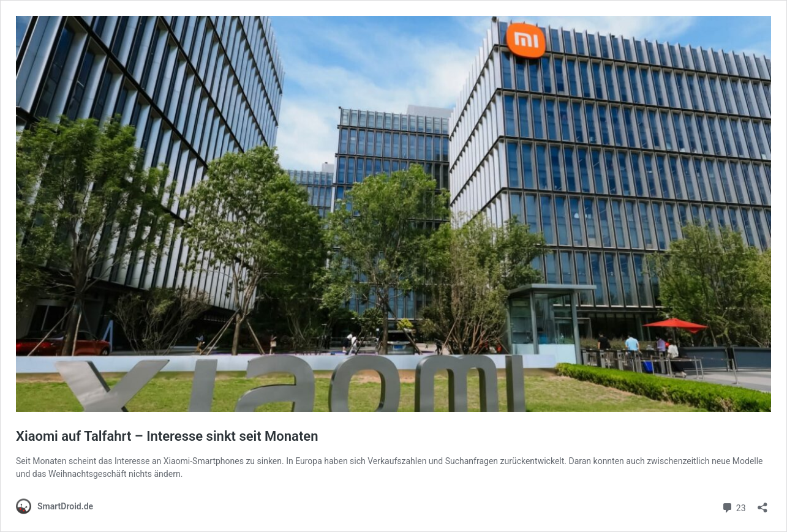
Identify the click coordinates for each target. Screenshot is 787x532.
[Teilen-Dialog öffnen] (763, 504)
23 (733, 507)
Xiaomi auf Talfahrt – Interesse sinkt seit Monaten (167, 436)
